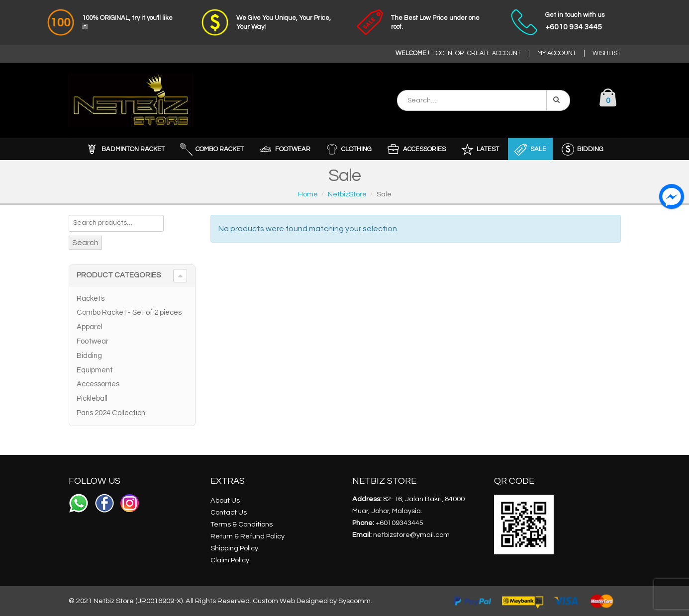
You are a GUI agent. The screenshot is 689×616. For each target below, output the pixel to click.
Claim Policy (230, 560)
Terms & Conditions (242, 524)
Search (85, 243)
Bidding (89, 356)
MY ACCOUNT (557, 53)
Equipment (95, 370)
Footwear (93, 341)
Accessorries (98, 384)
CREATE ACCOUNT (494, 53)
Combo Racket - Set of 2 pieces (129, 312)
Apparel (90, 327)
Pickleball (92, 398)
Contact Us (229, 512)
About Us (225, 500)
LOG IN (442, 53)
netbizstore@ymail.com (411, 535)
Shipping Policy (234, 548)
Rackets (91, 299)
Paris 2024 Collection (111, 413)
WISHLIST (607, 53)
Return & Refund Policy (247, 536)
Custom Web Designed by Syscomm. (312, 601)
